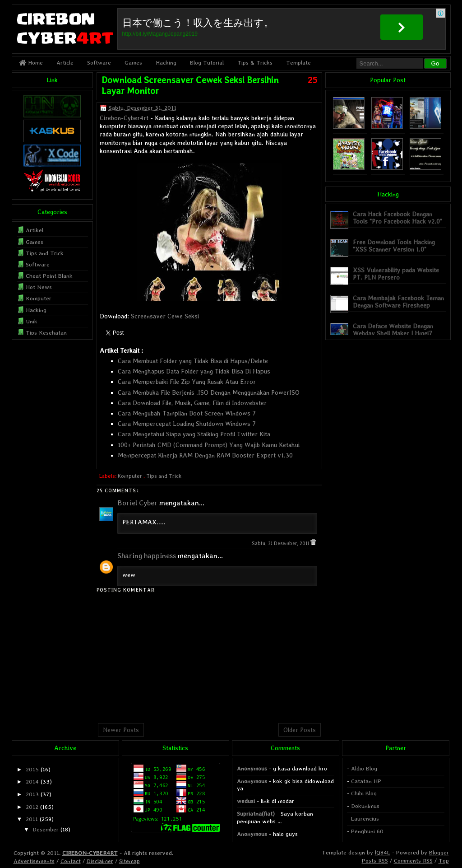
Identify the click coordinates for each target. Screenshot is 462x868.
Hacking (166, 63)
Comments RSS (413, 861)
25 (312, 80)
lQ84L (383, 852)
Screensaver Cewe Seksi (165, 316)
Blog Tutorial (207, 63)
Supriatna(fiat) (256, 814)
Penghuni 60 (367, 831)
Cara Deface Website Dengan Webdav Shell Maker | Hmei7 (393, 329)
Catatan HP (366, 781)
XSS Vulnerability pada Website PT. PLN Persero (396, 273)
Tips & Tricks (255, 63)
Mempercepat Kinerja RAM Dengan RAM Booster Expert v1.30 (205, 455)
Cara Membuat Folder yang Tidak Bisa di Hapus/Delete (193, 361)
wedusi (246, 801)
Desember (46, 829)
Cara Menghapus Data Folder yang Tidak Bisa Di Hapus (194, 371)
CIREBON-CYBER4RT (90, 853)
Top (444, 861)
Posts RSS (375, 861)
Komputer (130, 476)
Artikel (35, 230)
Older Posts (300, 730)
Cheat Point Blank (49, 276)
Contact (71, 861)
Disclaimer (100, 861)
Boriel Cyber (137, 503)
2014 (32, 782)
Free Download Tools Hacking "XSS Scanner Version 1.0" (394, 245)
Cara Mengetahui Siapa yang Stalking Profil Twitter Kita (194, 434)
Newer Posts (121, 730)
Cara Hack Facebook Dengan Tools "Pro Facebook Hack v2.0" (397, 217)
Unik (32, 321)
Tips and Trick (164, 476)
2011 (32, 819)
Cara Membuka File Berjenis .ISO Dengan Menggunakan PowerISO (209, 392)
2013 (32, 794)
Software (99, 63)
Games (133, 63)
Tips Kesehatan (46, 333)
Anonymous (252, 768)
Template (298, 63)
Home (31, 63)
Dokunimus (365, 806)
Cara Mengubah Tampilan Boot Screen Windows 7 (187, 413)
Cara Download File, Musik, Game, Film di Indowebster (192, 403)
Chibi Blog (364, 793)
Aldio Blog (364, 768)
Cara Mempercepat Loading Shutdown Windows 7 (187, 424)
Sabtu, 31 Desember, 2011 (281, 544)
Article (65, 63)
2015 (32, 769)
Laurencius (365, 819)
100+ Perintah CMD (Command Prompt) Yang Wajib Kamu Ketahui (209, 445)
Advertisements (34, 861)
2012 (32, 807)
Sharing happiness (147, 556)
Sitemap (129, 861)
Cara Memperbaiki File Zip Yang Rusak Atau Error (187, 382)
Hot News (39, 287)
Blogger (439, 852)
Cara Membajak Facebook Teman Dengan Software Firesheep (398, 301)
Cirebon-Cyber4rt (124, 118)
